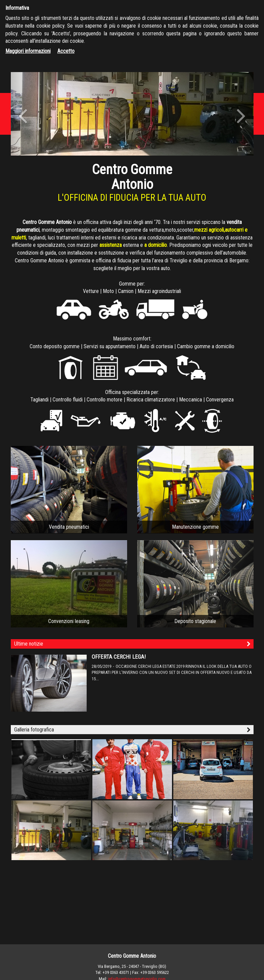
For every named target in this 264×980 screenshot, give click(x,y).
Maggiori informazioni (28, 51)
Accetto (66, 51)
